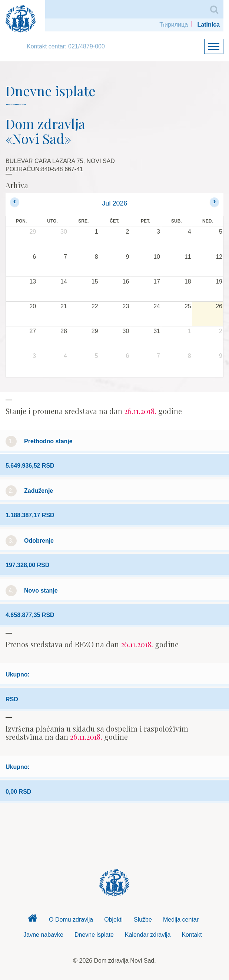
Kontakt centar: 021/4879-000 (66, 46)
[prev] (15, 202)
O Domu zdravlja (71, 920)
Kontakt (192, 935)
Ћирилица (174, 25)
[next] (214, 202)
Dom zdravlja (32, 920)
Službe (143, 920)
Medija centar (181, 920)
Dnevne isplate (94, 935)
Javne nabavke (43, 935)
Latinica (209, 25)
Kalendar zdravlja (148, 935)
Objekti (113, 920)
